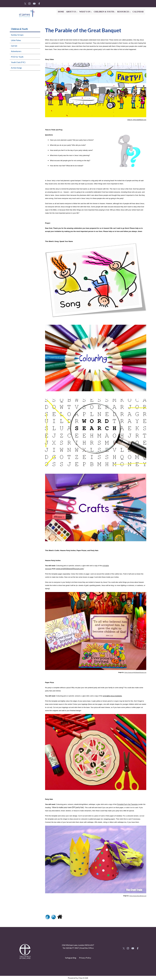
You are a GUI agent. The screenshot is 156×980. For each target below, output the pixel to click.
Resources (123, 12)
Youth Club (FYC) (18, 62)
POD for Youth (17, 57)
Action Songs (16, 68)
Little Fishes (16, 40)
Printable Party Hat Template (127, 804)
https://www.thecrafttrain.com (138, 896)
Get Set (14, 46)
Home (61, 12)
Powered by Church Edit (78, 978)
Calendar (138, 12)
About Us (71, 12)
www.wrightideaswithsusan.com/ (70, 569)
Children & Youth (104, 12)
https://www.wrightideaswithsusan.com (135, 672)
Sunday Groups (17, 35)
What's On (85, 12)
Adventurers (16, 51)
